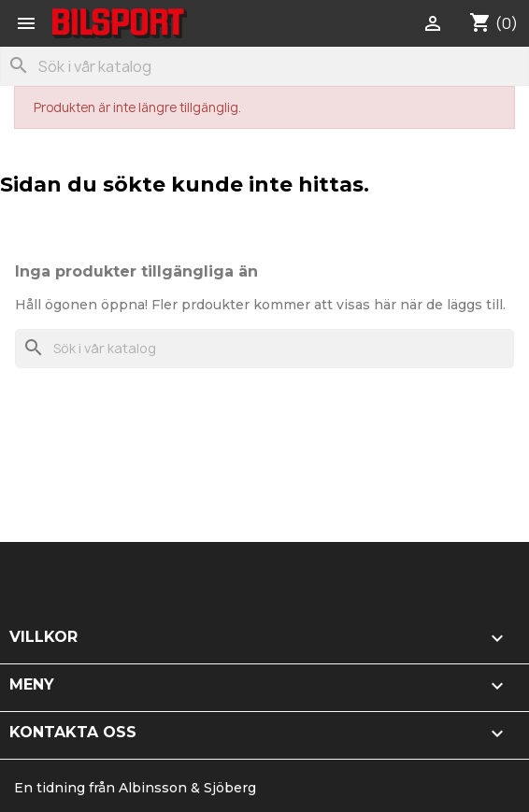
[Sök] (264, 66)
